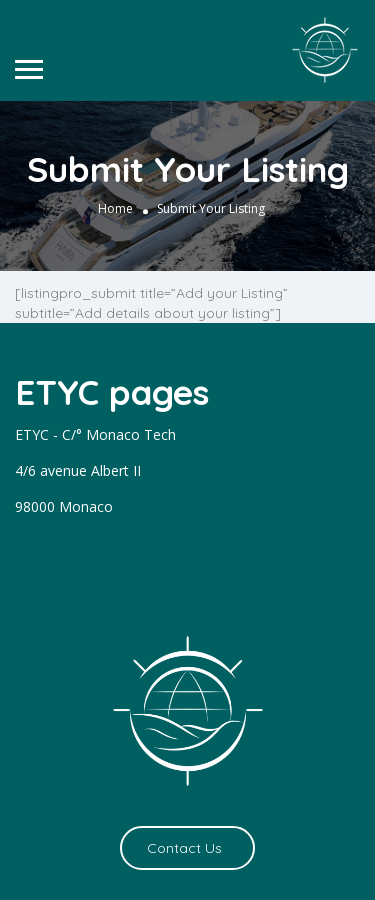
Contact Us (184, 848)
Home (115, 208)
